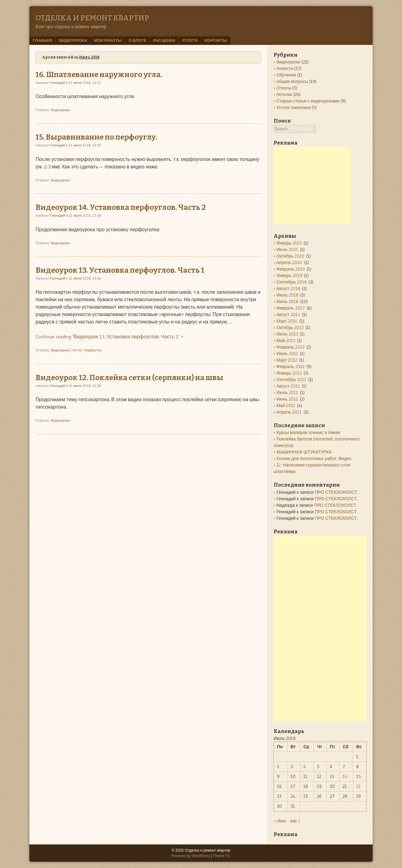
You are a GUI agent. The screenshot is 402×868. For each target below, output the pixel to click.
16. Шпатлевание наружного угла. (99, 75)
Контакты (216, 40)
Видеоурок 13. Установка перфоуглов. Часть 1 (120, 270)
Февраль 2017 (291, 308)
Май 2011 (286, 406)
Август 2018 (288, 289)
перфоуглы (93, 350)
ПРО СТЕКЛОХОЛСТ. (336, 492)
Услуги (190, 40)
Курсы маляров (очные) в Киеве (308, 432)
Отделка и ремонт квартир (92, 18)
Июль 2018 (287, 295)
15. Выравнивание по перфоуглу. (96, 137)
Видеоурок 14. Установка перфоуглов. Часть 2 (121, 207)
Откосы (284, 88)
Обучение (286, 75)
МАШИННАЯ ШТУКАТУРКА (304, 452)
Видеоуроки (73, 40)
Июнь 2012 (287, 354)
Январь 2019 (289, 276)
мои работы (108, 40)
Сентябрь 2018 (292, 282)
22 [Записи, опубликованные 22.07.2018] (358, 786)
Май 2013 (286, 341)
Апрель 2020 (289, 263)
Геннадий (58, 83)
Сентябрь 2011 (291, 380)
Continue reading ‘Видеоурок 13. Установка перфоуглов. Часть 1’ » (109, 336)
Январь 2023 (289, 243)
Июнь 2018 (287, 302)
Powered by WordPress (190, 856)
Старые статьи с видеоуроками (308, 101)
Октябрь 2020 (290, 256)
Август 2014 (288, 315)
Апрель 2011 (289, 412)
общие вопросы (292, 81)
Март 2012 (287, 360)
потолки (284, 94)
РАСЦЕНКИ (164, 40)
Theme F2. (222, 856)
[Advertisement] (312, 185)
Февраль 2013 (291, 347)
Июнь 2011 (287, 399)
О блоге (137, 40)
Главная (43, 40)
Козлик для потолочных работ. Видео (314, 458)
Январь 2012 (289, 373)
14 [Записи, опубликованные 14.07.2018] (345, 776)
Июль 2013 (287, 334)
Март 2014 (287, 321)
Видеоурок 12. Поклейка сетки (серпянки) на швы (129, 378)
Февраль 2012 (291, 367)
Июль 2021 (287, 250)
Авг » (295, 821)
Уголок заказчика (293, 107)
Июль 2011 (287, 393)
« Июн (280, 821)
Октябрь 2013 (290, 328)
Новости (285, 68)
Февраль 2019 (291, 269)
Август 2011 (288, 386)
